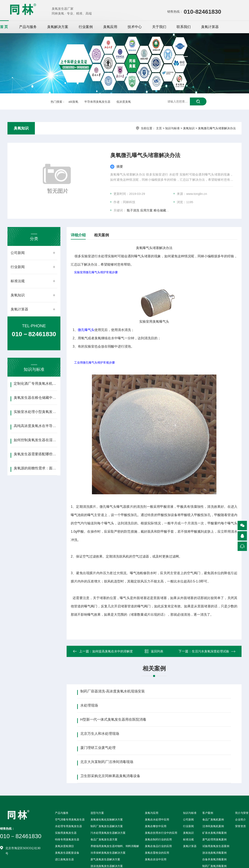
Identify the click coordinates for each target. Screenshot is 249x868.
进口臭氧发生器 (64, 859)
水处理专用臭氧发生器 (68, 826)
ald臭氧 (73, 102)
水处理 (103, 256)
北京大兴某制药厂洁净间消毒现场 (107, 762)
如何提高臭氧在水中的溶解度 (113, 651)
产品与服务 (28, 27)
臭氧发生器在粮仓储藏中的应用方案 (35, 398)
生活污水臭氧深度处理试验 (210, 651)
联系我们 (184, 27)
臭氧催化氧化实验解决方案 (107, 820)
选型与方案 (97, 813)
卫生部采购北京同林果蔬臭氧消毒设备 (110, 776)
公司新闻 (18, 253)
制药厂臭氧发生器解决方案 (107, 826)
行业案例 (86, 27)
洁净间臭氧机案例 (213, 826)
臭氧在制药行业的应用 (158, 839)
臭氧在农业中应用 (156, 859)
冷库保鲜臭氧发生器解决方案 (108, 853)
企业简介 (240, 820)
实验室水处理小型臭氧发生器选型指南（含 (35, 412)
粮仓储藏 (160, 210)
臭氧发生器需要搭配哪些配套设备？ (35, 454)
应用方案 (146, 210)
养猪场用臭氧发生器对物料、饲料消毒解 (115, 846)
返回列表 (154, 651)
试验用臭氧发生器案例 (216, 846)
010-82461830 (202, 12)
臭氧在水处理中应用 (157, 820)
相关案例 (101, 235)
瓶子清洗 (133, 210)
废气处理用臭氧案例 (214, 839)
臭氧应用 (110, 27)
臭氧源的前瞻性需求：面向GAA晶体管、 (35, 468)
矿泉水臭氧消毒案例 (214, 833)
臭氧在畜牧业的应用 (157, 853)
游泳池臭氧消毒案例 (214, 853)
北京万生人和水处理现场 (100, 734)
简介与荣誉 (242, 813)
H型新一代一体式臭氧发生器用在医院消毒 (113, 720)
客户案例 (208, 813)
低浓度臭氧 (124, 102)
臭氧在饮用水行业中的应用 (161, 833)
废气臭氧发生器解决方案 (105, 859)
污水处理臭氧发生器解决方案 (108, 833)
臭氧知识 (21, 128)
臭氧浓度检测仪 (64, 846)
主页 (159, 128)
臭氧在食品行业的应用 (158, 846)
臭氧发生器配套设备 (67, 853)
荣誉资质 (240, 826)
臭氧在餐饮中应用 (156, 826)
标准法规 (18, 281)
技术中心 (135, 27)
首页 (4, 27)
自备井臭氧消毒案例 (214, 859)
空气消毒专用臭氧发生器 (70, 820)
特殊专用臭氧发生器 (67, 839)
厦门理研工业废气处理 (98, 748)
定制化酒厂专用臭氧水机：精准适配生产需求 (35, 384)
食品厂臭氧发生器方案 (104, 839)
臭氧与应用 (152, 813)
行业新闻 (18, 267)
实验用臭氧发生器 (66, 833)
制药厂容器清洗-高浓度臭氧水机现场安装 (113, 691)
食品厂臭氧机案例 (213, 820)
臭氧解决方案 (58, 27)
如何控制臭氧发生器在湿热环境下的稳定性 (35, 440)
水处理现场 (89, 705)
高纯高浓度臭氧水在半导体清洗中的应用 (35, 426)
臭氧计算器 (210, 27)
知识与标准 (172, 128)
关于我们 (159, 27)
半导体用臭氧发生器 (97, 102)
